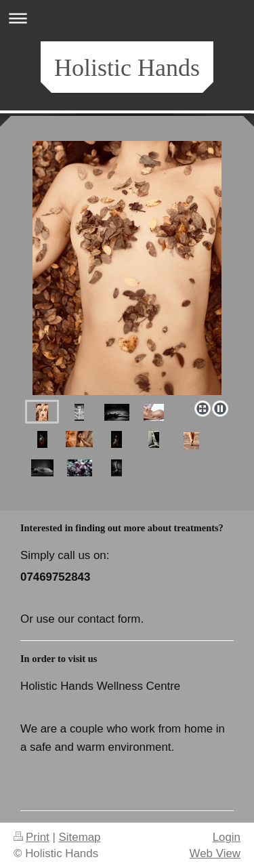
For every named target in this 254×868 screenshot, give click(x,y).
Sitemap (80, 837)
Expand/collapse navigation (127, 18)
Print (31, 837)
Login (227, 837)
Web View (215, 853)
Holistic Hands (127, 68)
